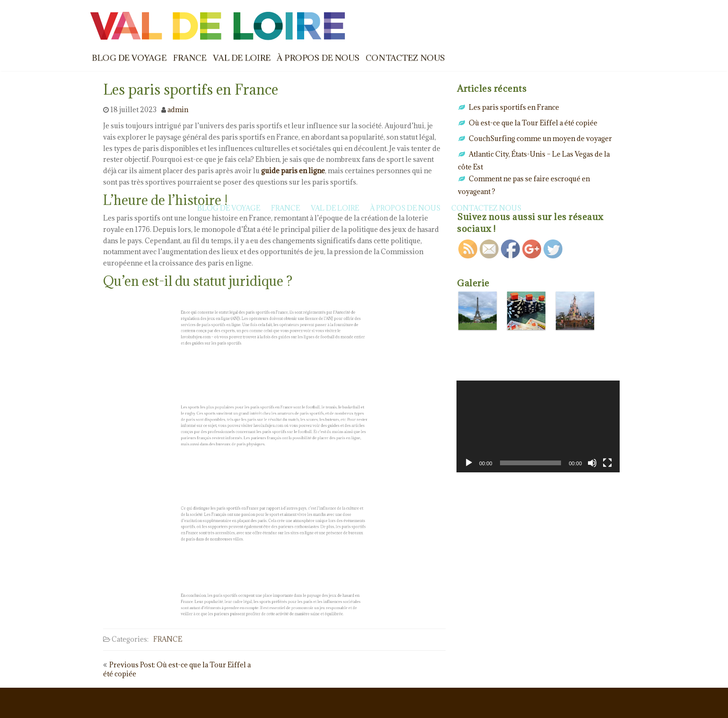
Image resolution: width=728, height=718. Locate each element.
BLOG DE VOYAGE (129, 58)
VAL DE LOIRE (242, 58)
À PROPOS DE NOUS (318, 58)
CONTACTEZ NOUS (405, 58)
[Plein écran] (607, 463)
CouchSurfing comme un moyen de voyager (540, 138)
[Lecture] (469, 463)
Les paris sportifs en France (514, 107)
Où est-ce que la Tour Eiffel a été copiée (533, 123)
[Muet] (592, 463)
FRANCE (190, 58)
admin (178, 110)
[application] (538, 426)
